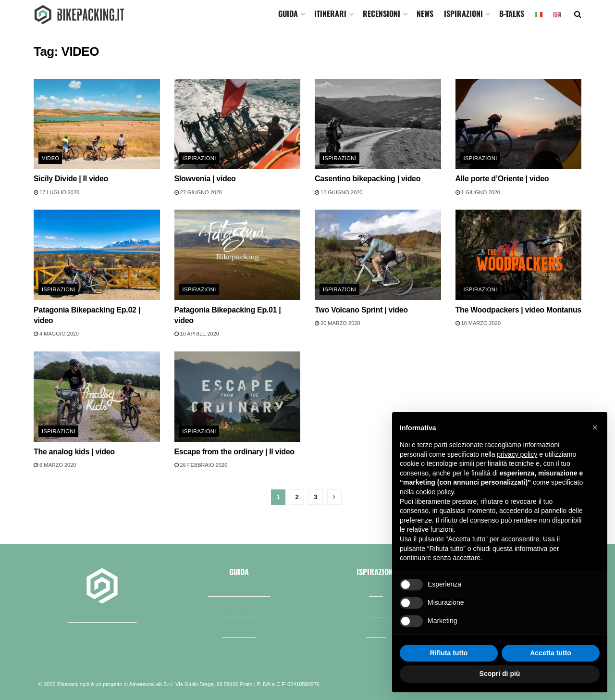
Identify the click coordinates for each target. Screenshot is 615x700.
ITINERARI (330, 13)
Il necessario (239, 634)
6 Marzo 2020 (55, 465)
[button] (595, 427)
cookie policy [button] (435, 492)
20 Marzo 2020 (338, 323)
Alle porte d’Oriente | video (502, 179)
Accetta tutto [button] (551, 653)
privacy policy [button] (517, 454)
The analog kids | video (74, 452)
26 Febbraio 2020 (201, 465)
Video (50, 158)
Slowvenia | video (205, 179)
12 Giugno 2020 (339, 192)
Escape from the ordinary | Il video (234, 452)
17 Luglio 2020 (56, 192)
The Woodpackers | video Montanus (518, 310)
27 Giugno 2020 (198, 192)
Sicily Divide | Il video (71, 179)
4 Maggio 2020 (56, 334)
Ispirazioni (463, 13)
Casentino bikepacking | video (368, 179)
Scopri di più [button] (500, 674)
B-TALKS (512, 13)
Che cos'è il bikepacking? (239, 593)
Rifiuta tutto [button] (449, 653)
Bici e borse (239, 613)
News (425, 13)
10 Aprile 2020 (197, 334)
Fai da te (376, 634)
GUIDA (288, 13)
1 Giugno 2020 (478, 192)
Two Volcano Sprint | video (361, 310)
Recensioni (381, 13)
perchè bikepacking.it (102, 618)
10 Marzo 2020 (478, 323)
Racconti (376, 613)
